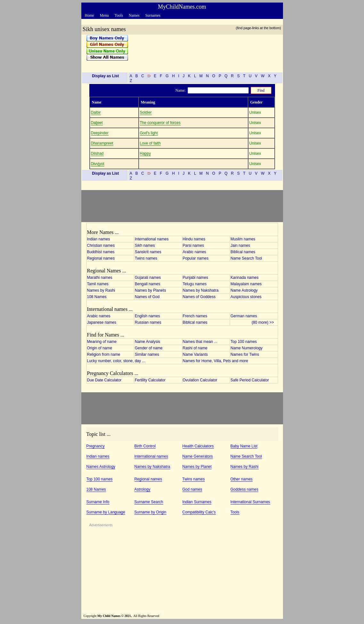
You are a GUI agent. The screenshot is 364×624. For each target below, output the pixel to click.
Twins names (146, 258)
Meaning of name (102, 342)
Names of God (147, 297)
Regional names (101, 258)
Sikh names (145, 245)
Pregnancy (96, 446)
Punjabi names (195, 278)
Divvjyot (98, 164)
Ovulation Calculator (200, 380)
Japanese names (102, 322)
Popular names (196, 258)
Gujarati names (148, 278)
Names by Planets (150, 290)
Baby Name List (244, 446)
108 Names (97, 297)
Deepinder (100, 133)
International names (152, 239)
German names (244, 316)
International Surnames (250, 502)
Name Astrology (244, 290)
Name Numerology (247, 348)
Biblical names (243, 252)
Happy (146, 154)
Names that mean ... (200, 342)
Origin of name (100, 348)
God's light (149, 133)
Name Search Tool (246, 258)
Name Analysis (147, 342)
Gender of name (149, 348)
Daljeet (97, 123)
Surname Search (149, 502)
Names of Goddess (199, 297)
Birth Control (145, 446)
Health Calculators (198, 446)
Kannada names (244, 278)
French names (195, 316)
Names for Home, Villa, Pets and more (216, 361)
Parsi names (194, 245)
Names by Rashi (101, 290)
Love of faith (150, 143)
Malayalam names (246, 284)
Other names (242, 479)
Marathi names (100, 278)
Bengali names (147, 284)
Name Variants (195, 354)
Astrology (142, 489)
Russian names (148, 322)
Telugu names (195, 284)
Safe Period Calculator (250, 380)
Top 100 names (244, 342)
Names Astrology (101, 467)
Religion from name (104, 354)
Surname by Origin (150, 512)
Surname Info (98, 502)
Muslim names (243, 239)
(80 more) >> (264, 322)
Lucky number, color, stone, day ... (116, 361)
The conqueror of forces (160, 123)
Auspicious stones (246, 297)
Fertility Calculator (150, 380)
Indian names (99, 239)
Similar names (147, 354)
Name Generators (198, 456)
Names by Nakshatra (201, 290)
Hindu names (194, 239)
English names (147, 316)
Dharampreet (102, 143)
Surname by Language (106, 512)
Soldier (146, 112)
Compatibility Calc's (199, 512)
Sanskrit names (148, 252)
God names (192, 489)
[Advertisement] (203, 51)
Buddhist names (101, 252)
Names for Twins (245, 354)
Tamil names (98, 284)
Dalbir (96, 112)
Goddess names (244, 489)
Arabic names (194, 252)
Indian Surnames (197, 502)
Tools (235, 512)
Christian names (101, 245)
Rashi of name (195, 348)
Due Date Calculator (104, 380)
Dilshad (97, 154)
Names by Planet (197, 467)
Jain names (240, 245)
